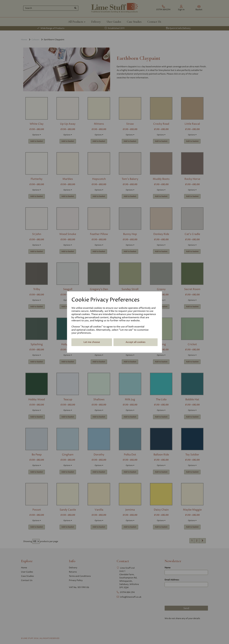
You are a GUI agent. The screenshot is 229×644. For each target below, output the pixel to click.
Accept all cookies (136, 342)
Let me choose (92, 342)
